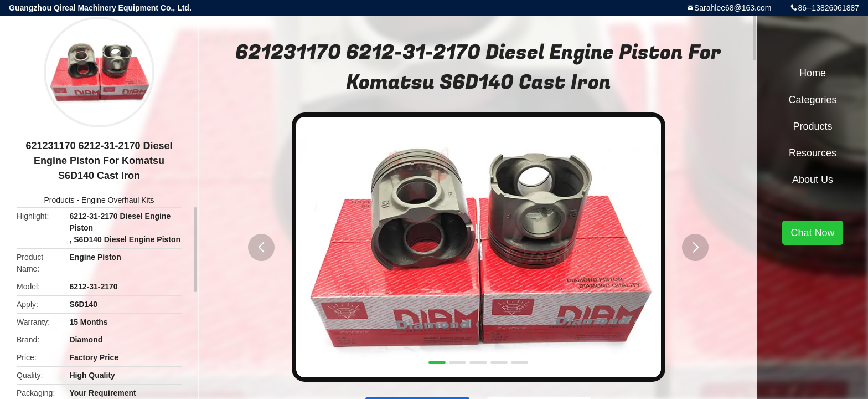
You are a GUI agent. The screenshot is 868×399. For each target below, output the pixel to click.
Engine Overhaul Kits (118, 200)
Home (813, 73)
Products (59, 200)
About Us (813, 180)
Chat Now (812, 233)
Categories (812, 100)
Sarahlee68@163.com (733, 8)
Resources (813, 153)
